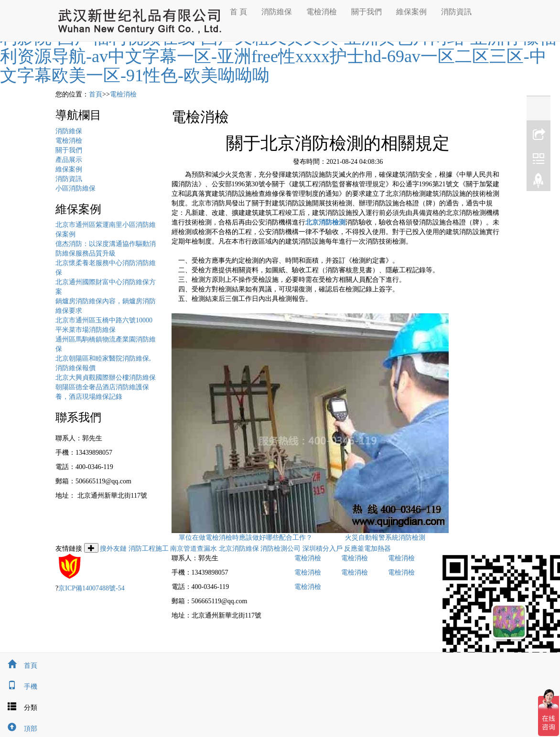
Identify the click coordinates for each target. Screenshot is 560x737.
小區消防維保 (75, 188)
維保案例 (411, 12)
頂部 (19, 729)
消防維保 (277, 12)
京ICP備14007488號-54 (91, 588)
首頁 (96, 94)
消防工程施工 (149, 549)
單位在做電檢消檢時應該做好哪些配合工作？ (246, 538)
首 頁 (238, 12)
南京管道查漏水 (194, 549)
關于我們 (366, 12)
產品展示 (69, 160)
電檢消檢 (322, 12)
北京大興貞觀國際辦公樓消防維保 (106, 378)
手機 (19, 687)
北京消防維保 (239, 549)
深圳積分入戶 (323, 549)
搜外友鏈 (113, 549)
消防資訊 (456, 12)
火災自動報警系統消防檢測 (385, 538)
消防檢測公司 (280, 549)
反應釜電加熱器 (367, 549)
